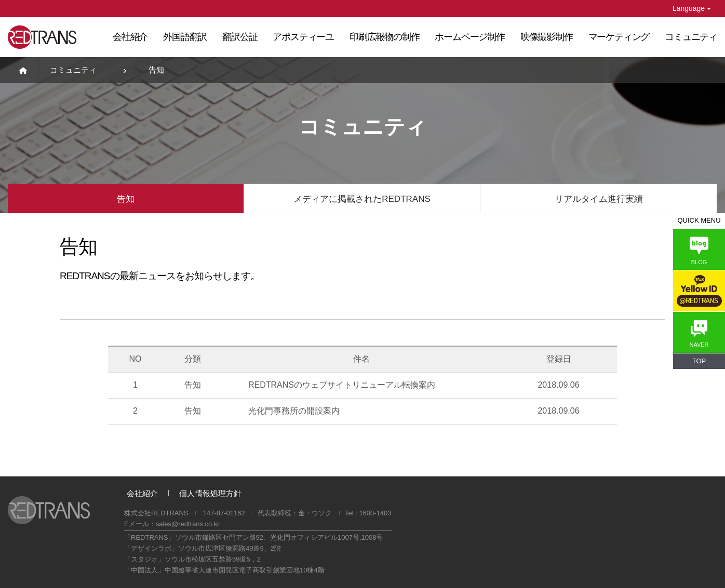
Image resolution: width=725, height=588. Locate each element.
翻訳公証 (240, 37)
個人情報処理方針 (210, 493)
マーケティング (619, 37)
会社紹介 (130, 37)
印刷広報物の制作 (384, 37)
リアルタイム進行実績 (599, 199)
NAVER (699, 334)
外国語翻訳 (185, 37)
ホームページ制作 (469, 37)
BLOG (699, 251)
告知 (126, 199)
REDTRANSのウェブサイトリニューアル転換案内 (342, 385)
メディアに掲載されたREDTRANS (362, 199)
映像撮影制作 (547, 37)
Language (692, 8)
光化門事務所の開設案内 (294, 411)
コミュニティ (691, 37)
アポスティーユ (303, 37)
